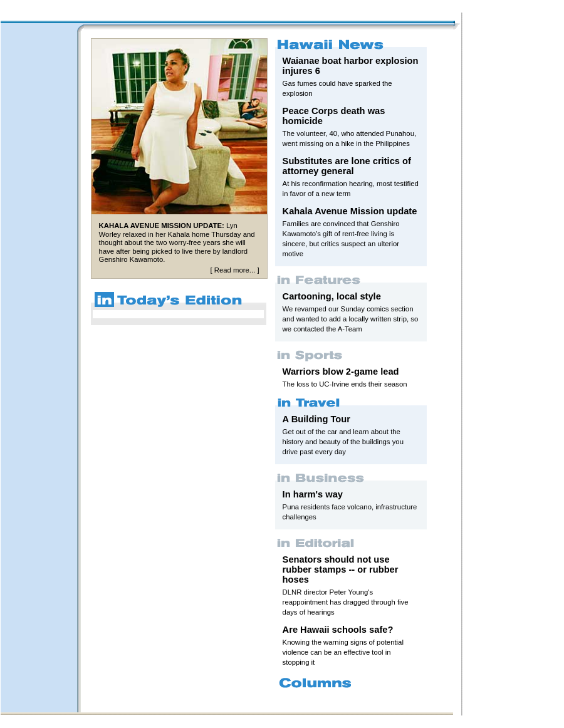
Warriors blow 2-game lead (341, 372)
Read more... (235, 270)
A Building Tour (316, 419)
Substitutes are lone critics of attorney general (347, 166)
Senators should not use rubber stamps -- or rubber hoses (341, 569)
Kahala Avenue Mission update (350, 211)
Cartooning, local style (332, 296)
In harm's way (313, 494)
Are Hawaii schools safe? (338, 630)
